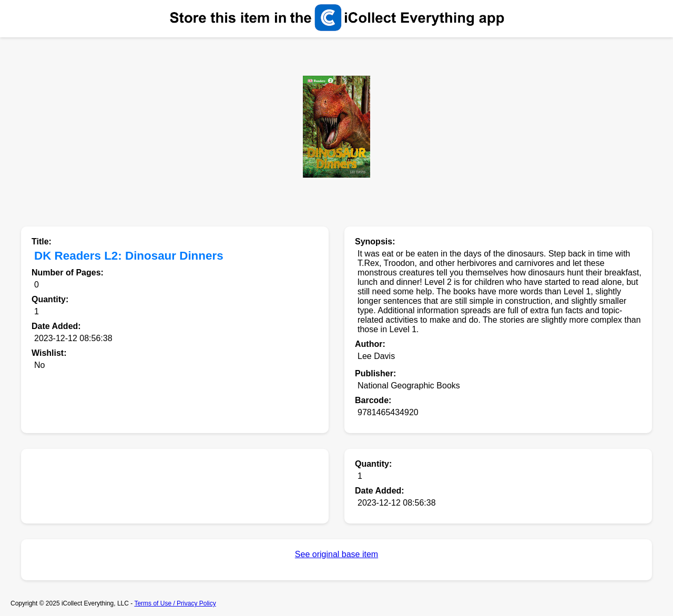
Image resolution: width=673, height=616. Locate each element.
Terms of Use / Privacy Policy (175, 603)
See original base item (336, 554)
